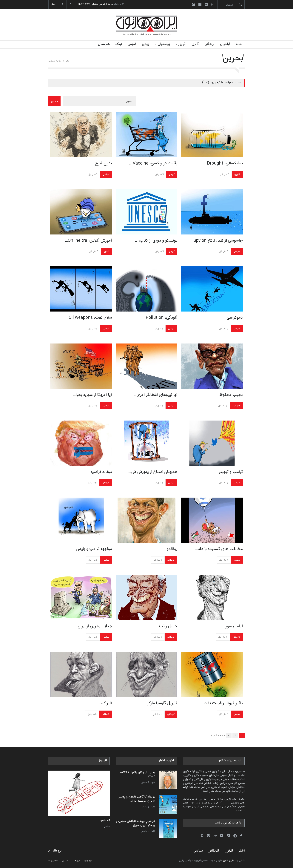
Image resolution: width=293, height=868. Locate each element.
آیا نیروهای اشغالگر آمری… (155, 395)
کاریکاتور (236, 406)
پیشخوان (164, 44)
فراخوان (225, 44)
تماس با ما (53, 861)
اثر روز (182, 44)
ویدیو (146, 44)
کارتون (172, 174)
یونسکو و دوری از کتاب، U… (154, 241)
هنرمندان (104, 44)
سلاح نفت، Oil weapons (90, 318)
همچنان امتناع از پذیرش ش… (153, 472)
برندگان (209, 44)
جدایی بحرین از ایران (95, 626)
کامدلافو (105, 821)
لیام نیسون (234, 626)
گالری (195, 44)
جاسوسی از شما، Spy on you (218, 241)
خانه (239, 44)
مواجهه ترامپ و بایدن (94, 549)
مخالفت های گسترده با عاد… (219, 549)
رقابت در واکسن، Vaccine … (153, 163)
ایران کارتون (228, 861)
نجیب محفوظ (231, 395)
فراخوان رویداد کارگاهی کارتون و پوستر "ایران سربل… (135, 823)
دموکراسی (235, 318)
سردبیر (65, 861)
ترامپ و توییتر (231, 472)
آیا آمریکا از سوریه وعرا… (92, 395)
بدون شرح (103, 163)
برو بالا (57, 851)
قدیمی (132, 44)
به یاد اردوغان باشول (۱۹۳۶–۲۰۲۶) (96, 4)
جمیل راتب (168, 626)
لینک (119, 44)
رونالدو (172, 549)
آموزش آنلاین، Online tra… (88, 241)
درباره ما (76, 861)
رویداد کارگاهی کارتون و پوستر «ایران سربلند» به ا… (137, 799)
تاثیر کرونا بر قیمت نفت (223, 703)
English (88, 861)
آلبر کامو (105, 703)
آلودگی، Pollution (162, 318)
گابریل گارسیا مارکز (162, 703)
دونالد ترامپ (101, 472)
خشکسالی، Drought (225, 163)
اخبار (153, 783)
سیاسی (106, 174)
